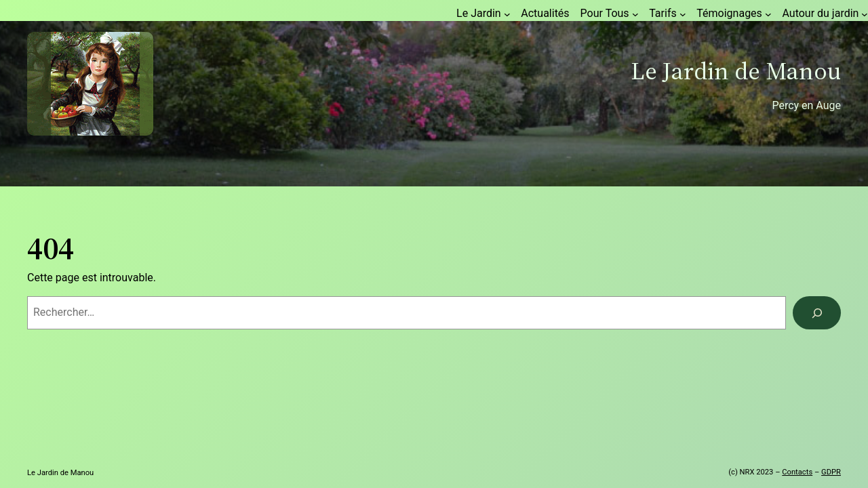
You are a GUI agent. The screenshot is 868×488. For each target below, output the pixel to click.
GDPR (831, 472)
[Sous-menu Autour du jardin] (865, 14)
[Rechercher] (817, 313)
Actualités (545, 13)
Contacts (797, 472)
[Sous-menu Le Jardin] (507, 14)
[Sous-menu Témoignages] (768, 14)
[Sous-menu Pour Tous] (635, 14)
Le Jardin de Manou (736, 71)
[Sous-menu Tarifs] (683, 14)
